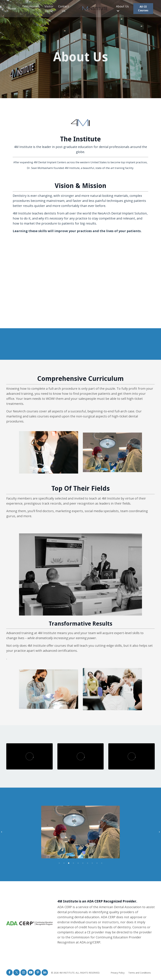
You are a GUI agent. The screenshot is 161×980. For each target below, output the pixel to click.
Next (159, 832)
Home (12, 9)
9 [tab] (97, 863)
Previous (2, 832)
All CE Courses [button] (143, 9)
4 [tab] (73, 863)
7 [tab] (88, 863)
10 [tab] (102, 863)
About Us (122, 8)
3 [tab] (69, 863)
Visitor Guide (49, 9)
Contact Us (64, 9)
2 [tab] (64, 863)
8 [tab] (92, 863)
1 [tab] (59, 863)
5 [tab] (78, 863)
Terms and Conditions (140, 973)
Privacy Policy (118, 973)
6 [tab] (83, 863)
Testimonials (31, 6)
